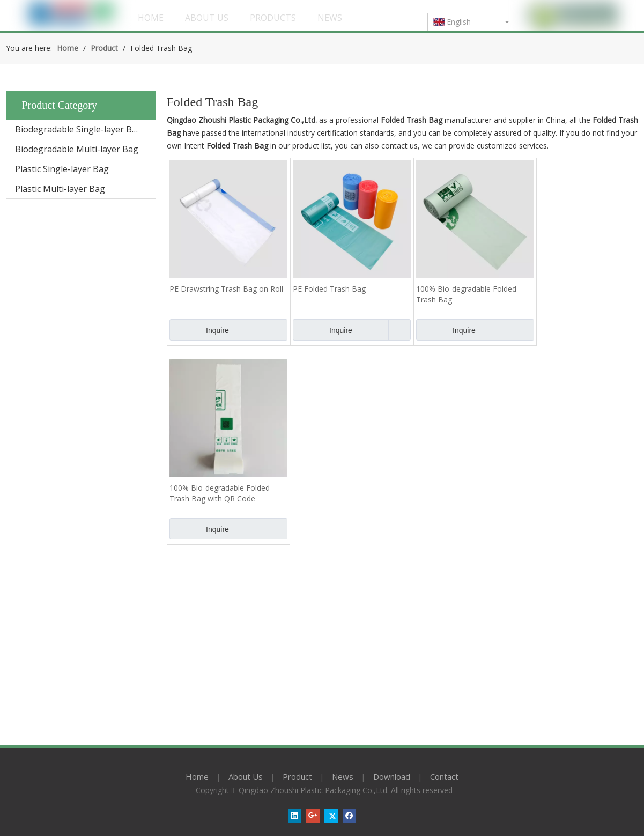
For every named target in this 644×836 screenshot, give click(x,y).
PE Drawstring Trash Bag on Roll (226, 289)
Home (197, 776)
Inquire (199, 330)
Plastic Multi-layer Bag (60, 189)
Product (297, 776)
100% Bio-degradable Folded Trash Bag (466, 294)
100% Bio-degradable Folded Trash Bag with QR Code (220, 493)
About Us (246, 776)
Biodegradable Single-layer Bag (79, 129)
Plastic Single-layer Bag (62, 169)
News (343, 776)
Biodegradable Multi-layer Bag (77, 149)
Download (392, 776)
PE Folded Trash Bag (329, 289)
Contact (444, 776)
